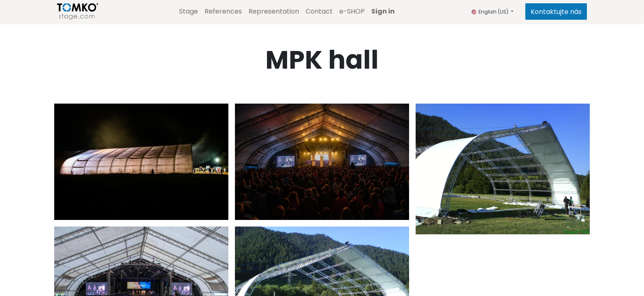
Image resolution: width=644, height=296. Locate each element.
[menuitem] (189, 12)
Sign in (383, 11)
